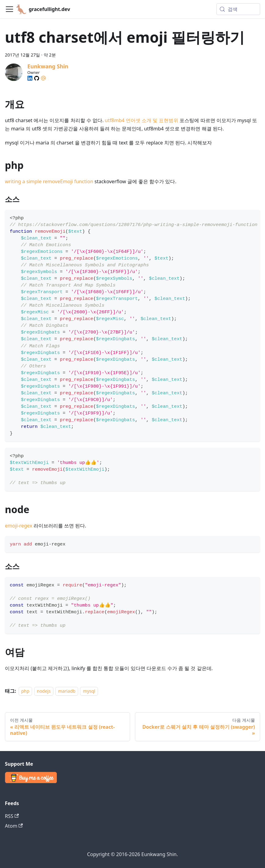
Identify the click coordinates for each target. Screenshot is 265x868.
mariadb (67, 691)
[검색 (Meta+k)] (238, 9)
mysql (89, 691)
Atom (14, 826)
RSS (12, 816)
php (25, 691)
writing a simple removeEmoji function (49, 181)
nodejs (44, 691)
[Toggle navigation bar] (9, 9)
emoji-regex (18, 526)
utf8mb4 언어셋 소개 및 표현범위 (142, 120)
